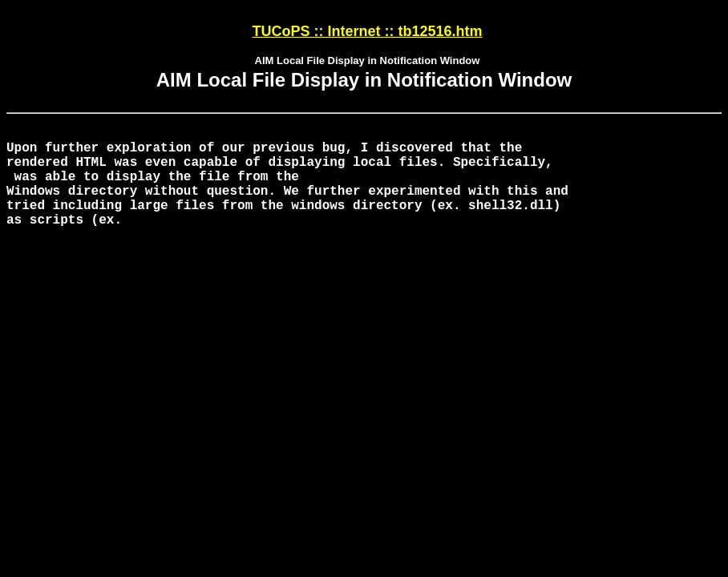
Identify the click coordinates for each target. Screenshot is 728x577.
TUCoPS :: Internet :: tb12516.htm (367, 31)
